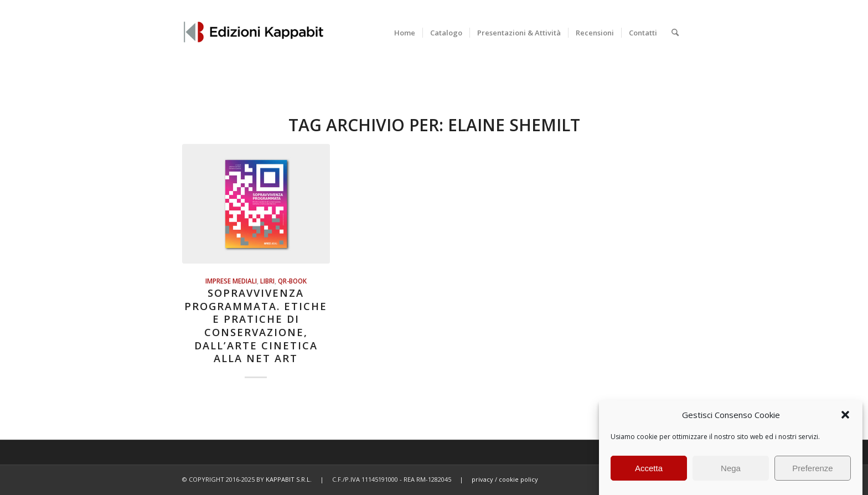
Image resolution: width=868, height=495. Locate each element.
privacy (482, 479)
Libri (267, 281)
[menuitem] (405, 33)
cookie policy (518, 479)
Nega (731, 468)
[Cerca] (675, 33)
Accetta (649, 468)
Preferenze (812, 468)
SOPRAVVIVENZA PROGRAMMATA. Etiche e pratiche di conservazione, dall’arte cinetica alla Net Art (256, 326)
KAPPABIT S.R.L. (289, 479)
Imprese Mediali (231, 281)
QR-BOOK (292, 281)
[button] (845, 415)
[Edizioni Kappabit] (253, 33)
